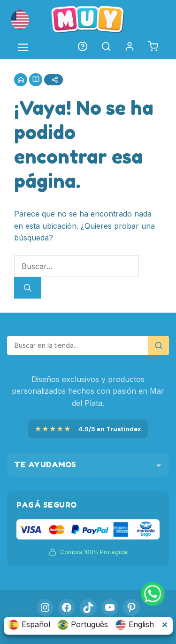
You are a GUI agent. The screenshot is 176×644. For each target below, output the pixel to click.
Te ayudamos (88, 464)
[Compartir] (54, 80)
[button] (20, 20)
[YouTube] (110, 607)
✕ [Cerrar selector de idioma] (165, 625)
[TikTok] (88, 607)
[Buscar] (28, 288)
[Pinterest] (131, 607)
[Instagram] (45, 607)
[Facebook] (67, 607)
